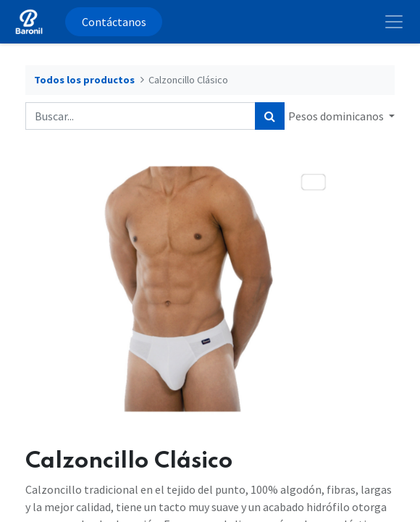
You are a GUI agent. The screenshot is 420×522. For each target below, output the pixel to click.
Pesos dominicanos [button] (337, 116)
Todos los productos (84, 80)
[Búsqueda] (270, 116)
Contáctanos (114, 22)
